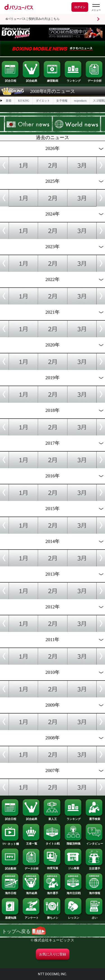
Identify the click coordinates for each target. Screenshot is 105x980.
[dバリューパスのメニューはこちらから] (96, 8)
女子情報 (62, 101)
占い (94, 916)
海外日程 (10, 892)
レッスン (73, 916)
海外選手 (52, 892)
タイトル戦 (52, 842)
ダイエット (43, 101)
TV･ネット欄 (10, 843)
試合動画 (10, 867)
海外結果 (31, 892)
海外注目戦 (73, 892)
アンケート (31, 916)
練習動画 (52, 79)
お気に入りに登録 (53, 954)
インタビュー (94, 842)
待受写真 (52, 867)
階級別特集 (73, 842)
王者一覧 (31, 842)
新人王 (52, 818)
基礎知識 (10, 916)
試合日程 (10, 79)
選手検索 (94, 818)
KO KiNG (24, 101)
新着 (9, 101)
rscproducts (80, 101)
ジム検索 (73, 867)
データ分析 (94, 79)
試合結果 (31, 79)
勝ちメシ (52, 916)
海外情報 (94, 892)
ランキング (73, 79)
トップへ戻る (24, 931)
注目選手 (94, 867)
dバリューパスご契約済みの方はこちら (33, 19)
